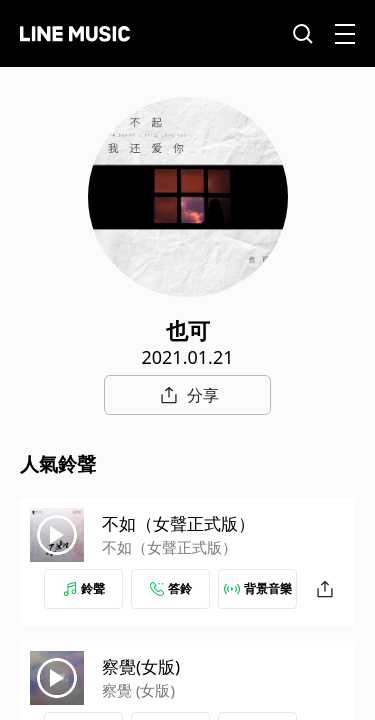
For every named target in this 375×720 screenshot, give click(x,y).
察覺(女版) (141, 666)
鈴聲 (84, 588)
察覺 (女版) (138, 690)
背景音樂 (258, 588)
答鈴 (171, 588)
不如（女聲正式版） (178, 523)
